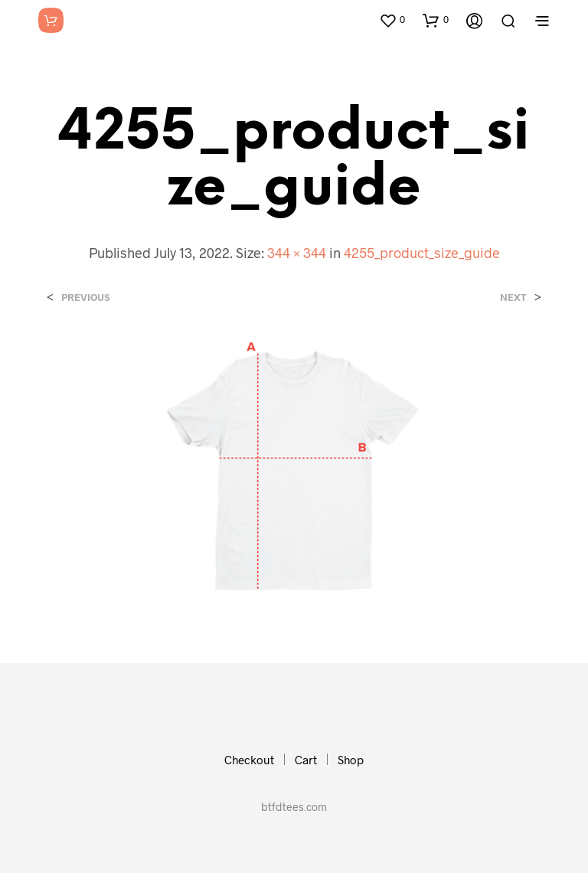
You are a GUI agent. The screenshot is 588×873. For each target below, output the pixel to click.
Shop (351, 760)
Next (513, 298)
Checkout (249, 760)
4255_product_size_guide (422, 253)
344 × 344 (297, 253)
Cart (306, 760)
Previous (85, 298)
